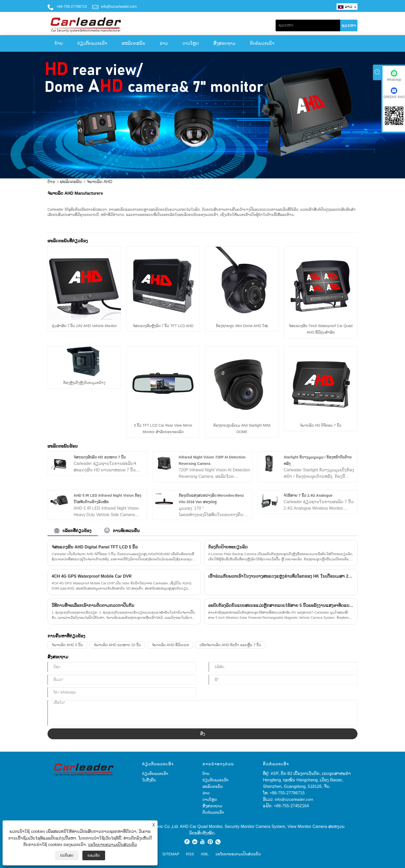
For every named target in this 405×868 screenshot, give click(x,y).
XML (205, 854)
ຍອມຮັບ (94, 855)
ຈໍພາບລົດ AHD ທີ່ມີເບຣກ (170, 645)
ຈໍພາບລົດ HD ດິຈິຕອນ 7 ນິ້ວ (321, 425)
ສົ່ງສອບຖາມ (224, 43)
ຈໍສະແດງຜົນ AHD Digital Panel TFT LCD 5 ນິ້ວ (95, 547)
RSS (190, 854)
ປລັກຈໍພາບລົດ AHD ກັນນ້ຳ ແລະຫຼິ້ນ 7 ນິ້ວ (230, 645)
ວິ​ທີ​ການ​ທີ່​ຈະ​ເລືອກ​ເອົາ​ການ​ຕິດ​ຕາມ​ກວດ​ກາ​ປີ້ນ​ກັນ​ (93, 605)
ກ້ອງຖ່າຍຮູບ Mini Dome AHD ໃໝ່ (242, 326)
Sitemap (171, 854)
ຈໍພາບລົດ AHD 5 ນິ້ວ (67, 645)
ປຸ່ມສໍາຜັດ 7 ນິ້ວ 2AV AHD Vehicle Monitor (84, 326)
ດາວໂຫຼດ (191, 43)
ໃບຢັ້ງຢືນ (149, 780)
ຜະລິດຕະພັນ (133, 43)
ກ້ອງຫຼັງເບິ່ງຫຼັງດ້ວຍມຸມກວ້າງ (84, 383)
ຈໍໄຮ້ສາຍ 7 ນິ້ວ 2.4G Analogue (308, 495)
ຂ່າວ (164, 43)
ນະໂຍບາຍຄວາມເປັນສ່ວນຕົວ (112, 845)
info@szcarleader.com (119, 6)
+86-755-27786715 (72, 6)
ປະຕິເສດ (67, 855)
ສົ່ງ (203, 734)
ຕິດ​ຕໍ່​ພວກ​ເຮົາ (262, 43)
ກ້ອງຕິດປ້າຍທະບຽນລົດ (228, 547)
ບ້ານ (59, 43)
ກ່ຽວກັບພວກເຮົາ (92, 43)
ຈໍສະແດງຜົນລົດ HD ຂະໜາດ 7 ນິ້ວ (100, 457)
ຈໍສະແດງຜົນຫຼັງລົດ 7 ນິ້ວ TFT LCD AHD (163, 326)
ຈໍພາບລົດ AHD (100, 182)
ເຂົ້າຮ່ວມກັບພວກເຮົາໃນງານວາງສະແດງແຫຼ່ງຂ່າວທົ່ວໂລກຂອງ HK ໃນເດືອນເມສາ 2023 (281, 576)
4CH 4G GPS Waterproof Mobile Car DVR (92, 576)
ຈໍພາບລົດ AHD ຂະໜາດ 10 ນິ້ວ (117, 645)
